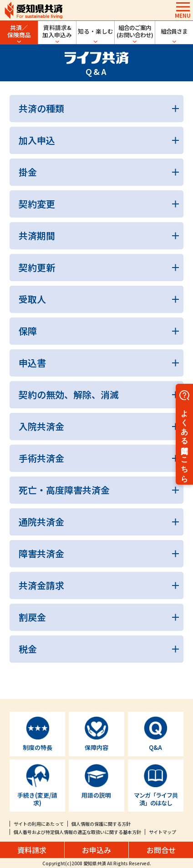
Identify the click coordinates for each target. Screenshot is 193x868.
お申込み (96, 850)
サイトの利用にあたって (39, 824)
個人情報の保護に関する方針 (101, 824)
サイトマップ (163, 832)
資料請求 (32, 850)
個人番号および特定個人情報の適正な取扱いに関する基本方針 (77, 832)
